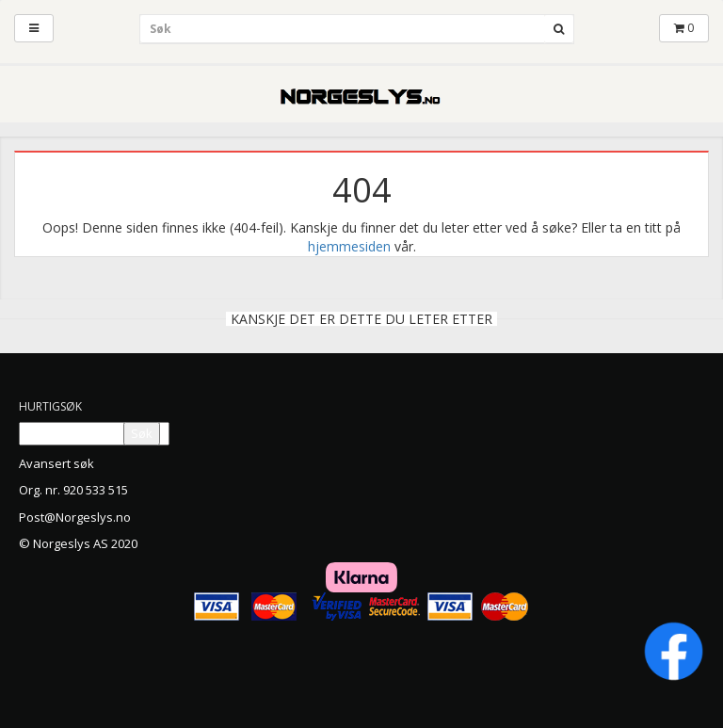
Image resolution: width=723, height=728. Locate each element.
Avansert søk (56, 463)
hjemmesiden (349, 246)
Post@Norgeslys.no (75, 517)
